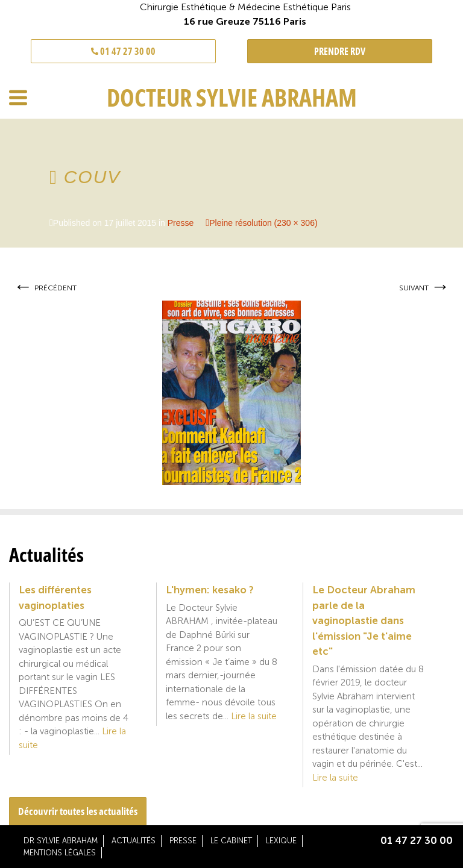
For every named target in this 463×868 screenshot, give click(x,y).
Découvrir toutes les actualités (78, 811)
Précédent (45, 288)
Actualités (134, 841)
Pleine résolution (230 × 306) (263, 223)
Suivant (424, 288)
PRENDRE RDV (340, 51)
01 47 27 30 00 (123, 51)
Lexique (281, 841)
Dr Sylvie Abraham (61, 841)
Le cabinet (231, 841)
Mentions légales (60, 853)
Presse (181, 223)
